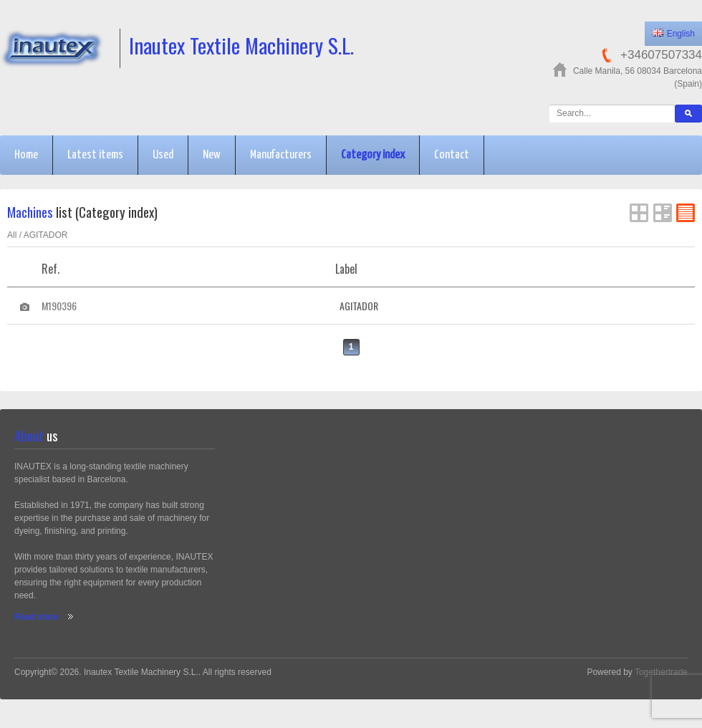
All (12, 235)
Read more (37, 617)
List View (663, 213)
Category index (373, 155)
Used (163, 155)
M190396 (59, 306)
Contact (452, 155)
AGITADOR (46, 235)
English (673, 34)
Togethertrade (661, 672)
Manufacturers (281, 155)
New (212, 155)
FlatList (686, 213)
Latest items (95, 155)
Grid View (639, 213)
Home (26, 155)
